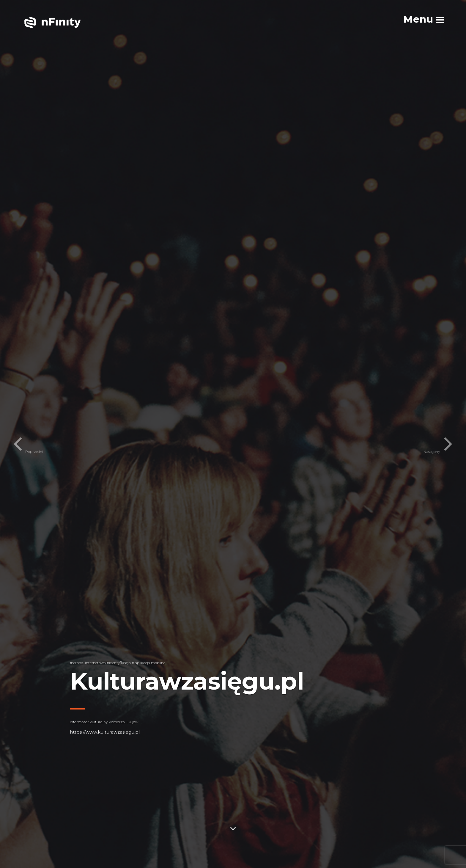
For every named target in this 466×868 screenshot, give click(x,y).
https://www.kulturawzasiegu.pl (105, 732)
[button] (16, 434)
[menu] (424, 19)
